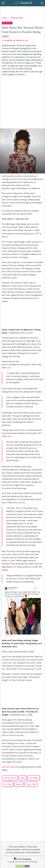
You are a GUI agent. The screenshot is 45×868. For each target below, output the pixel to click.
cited (9, 436)
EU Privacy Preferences (15, 853)
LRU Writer (8, 41)
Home (4, 18)
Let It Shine (8, 784)
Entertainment (17, 18)
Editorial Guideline (13, 850)
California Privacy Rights (31, 850)
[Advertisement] (22, 102)
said (9, 368)
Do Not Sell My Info (33, 853)
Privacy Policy (32, 847)
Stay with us (7, 767)
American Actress (10, 778)
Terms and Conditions (17, 847)
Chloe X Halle (31, 784)
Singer (23, 778)
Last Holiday (34, 778)
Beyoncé (19, 784)
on (9, 561)
